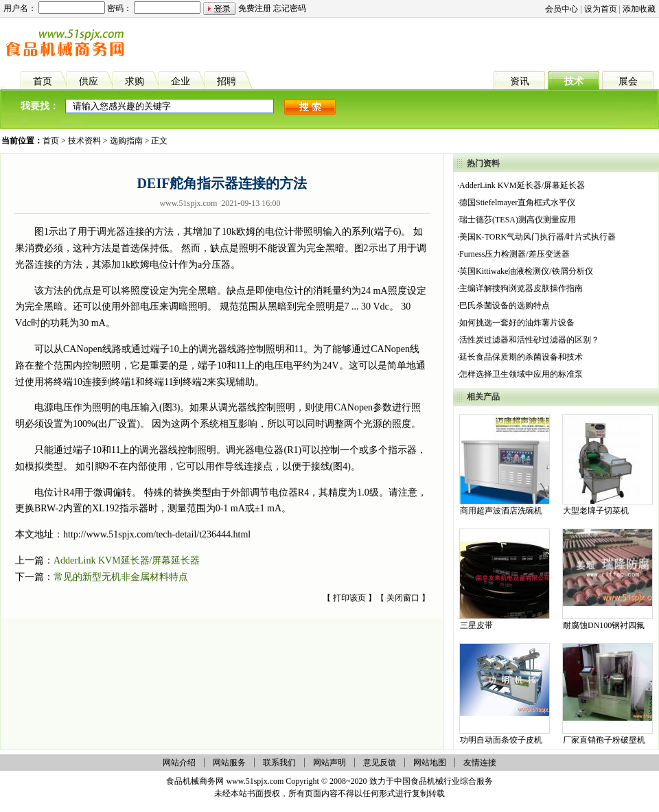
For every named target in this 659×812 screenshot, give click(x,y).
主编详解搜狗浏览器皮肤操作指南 (521, 288)
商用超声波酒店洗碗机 (501, 511)
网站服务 (229, 763)
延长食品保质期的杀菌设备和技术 (521, 357)
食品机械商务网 (195, 781)
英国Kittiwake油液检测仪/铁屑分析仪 (526, 271)
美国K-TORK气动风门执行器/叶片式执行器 (537, 237)
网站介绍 (179, 763)
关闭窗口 (403, 598)
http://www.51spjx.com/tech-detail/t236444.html (157, 534)
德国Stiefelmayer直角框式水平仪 (517, 202)
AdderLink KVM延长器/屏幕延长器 (127, 560)
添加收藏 (639, 9)
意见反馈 (380, 763)
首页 (51, 141)
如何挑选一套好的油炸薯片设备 (517, 323)
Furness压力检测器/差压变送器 (515, 254)
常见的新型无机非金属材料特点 (121, 577)
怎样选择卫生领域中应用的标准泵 (521, 374)
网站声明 (329, 763)
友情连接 (480, 763)
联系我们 (279, 763)
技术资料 (84, 141)
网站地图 (430, 763)
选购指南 (126, 141)
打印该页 (349, 598)
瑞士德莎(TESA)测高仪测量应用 (518, 220)
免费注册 (255, 8)
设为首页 (601, 9)
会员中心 (562, 9)
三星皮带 (476, 625)
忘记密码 (290, 8)
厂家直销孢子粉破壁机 (604, 740)
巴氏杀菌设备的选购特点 (505, 305)
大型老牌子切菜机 (596, 511)
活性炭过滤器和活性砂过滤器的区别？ (529, 340)
